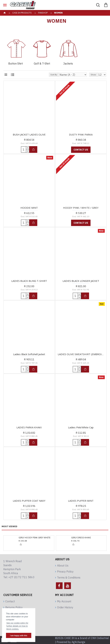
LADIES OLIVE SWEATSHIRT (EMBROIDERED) (81, 354)
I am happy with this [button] (19, 635)
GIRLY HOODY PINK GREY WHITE (35, 538)
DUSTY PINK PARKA (81, 135)
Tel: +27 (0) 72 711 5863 (19, 577)
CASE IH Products (22, 13)
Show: (94, 75)
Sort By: (54, 75)
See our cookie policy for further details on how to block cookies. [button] (17, 626)
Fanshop (43, 13)
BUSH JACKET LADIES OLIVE (29, 135)
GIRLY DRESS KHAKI (81, 538)
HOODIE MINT (29, 208)
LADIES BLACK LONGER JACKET (81, 281)
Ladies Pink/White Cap (81, 427)
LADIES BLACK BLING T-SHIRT (29, 281)
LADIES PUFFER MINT (81, 501)
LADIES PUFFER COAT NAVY (29, 501)
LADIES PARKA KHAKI (29, 427)
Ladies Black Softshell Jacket (29, 354)
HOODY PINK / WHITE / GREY (81, 208)
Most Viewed (9, 526)
